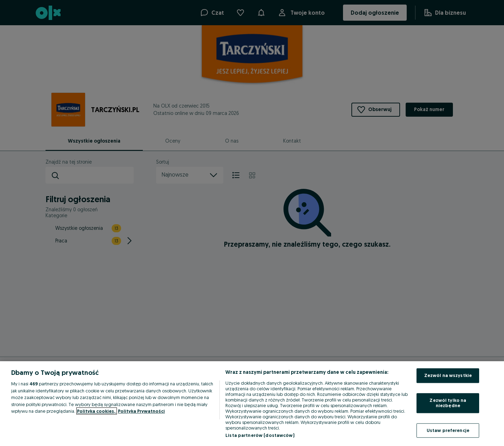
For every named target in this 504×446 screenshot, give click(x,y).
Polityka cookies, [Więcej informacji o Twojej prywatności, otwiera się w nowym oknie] (97, 411)
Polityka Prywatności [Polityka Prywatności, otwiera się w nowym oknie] (141, 411)
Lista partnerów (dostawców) (260, 435)
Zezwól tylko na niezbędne (448, 403)
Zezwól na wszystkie (448, 375)
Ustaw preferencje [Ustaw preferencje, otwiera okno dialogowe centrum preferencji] (448, 430)
